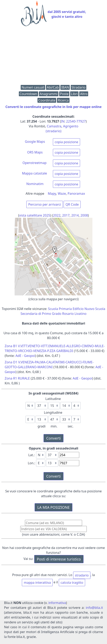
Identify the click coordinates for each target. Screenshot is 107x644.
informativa (57, 603)
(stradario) (53, 131)
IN (63, 121)
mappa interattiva (37, 583)
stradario (82, 575)
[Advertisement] (53, 57)
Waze (62, 194)
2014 (75, 215)
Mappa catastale (35, 173)
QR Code (72, 204)
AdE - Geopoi (25, 356)
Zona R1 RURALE (17, 378)
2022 (57, 215)
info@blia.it (94, 608)
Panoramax (76, 194)
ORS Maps (35, 152)
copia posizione (66, 142)
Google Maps (35, 142)
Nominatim (35, 184)
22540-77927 (76, 121)
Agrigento (71, 126)
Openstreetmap (35, 163)
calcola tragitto (72, 583)
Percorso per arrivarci (45, 204)
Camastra (54, 126)
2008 (84, 215)
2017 (66, 215)
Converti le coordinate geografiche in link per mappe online (53, 107)
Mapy (52, 194)
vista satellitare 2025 (35, 215)
